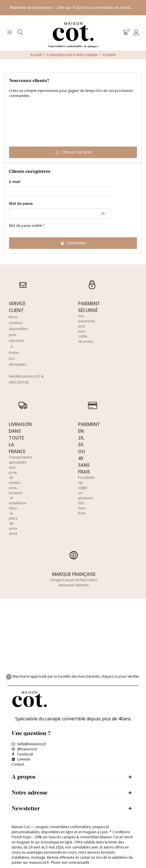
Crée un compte (73, 152)
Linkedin (24, 759)
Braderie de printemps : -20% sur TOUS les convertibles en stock (70, 7)
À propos (23, 777)
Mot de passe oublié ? (27, 226)
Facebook (25, 754)
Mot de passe (21, 203)
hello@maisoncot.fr (24, 376)
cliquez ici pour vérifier (120, 676)
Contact (18, 764)
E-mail (15, 182)
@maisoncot (27, 749)
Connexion (73, 243)
